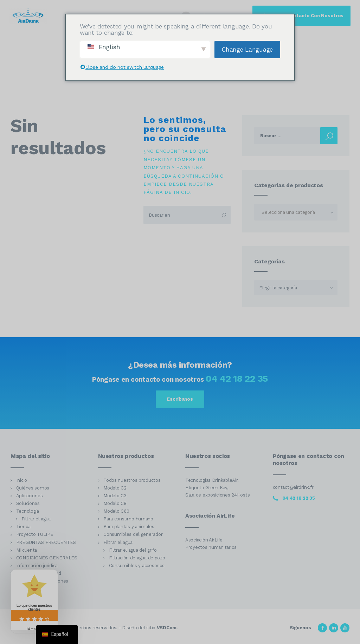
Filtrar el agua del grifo (133, 550)
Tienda (23, 527)
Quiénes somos (33, 488)
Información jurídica (37, 566)
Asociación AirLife (204, 540)
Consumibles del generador (133, 534)
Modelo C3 (115, 496)
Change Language (247, 50)
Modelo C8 (115, 503)
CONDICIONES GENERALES (47, 558)
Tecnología (28, 511)
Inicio (22, 480)
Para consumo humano (128, 519)
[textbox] (296, 212)
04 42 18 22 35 (237, 379)
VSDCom (167, 628)
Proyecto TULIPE (35, 534)
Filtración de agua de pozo (137, 558)
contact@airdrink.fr (293, 487)
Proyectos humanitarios (211, 547)
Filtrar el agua (36, 519)
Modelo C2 (115, 488)
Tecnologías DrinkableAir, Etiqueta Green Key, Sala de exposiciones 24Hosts (217, 488)
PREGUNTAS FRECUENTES (46, 542)
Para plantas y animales (129, 527)
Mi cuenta (27, 550)
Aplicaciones (30, 496)
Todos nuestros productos (132, 480)
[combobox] (296, 212)
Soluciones (28, 503)
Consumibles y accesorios (137, 566)
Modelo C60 (116, 511)
